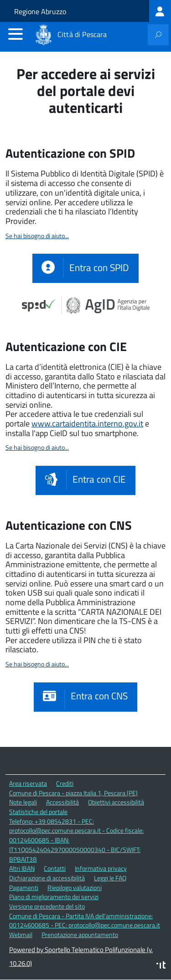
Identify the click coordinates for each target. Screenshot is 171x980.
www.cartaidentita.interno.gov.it (87, 423)
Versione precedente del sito (47, 906)
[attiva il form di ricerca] (158, 35)
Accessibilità (62, 802)
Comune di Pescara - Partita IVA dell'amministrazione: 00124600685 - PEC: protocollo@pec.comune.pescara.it (85, 921)
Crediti (65, 783)
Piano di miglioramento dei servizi (54, 897)
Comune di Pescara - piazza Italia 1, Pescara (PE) (73, 793)
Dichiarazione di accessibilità (47, 878)
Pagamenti (24, 887)
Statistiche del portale (38, 812)
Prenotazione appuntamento (80, 935)
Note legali (23, 802)
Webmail (21, 935)
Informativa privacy (101, 868)
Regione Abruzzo (40, 11)
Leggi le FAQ (110, 878)
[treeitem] (160, 11)
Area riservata (28, 783)
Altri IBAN (22, 868)
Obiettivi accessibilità (116, 802)
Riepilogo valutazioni (75, 887)
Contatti (55, 868)
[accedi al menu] (16, 34)
